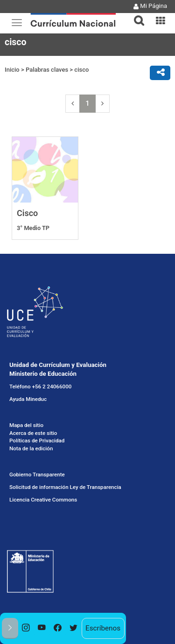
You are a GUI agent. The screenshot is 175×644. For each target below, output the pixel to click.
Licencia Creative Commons (43, 500)
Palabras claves (47, 70)
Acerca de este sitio (33, 433)
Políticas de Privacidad (37, 441)
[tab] (135, 15)
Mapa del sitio (26, 425)
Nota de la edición (31, 448)
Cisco (27, 213)
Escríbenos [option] (103, 628)
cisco (81, 70)
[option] (26, 628)
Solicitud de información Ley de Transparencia (65, 487)
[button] (135, 15)
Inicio (12, 70)
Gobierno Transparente (37, 475)
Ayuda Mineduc (28, 399)
